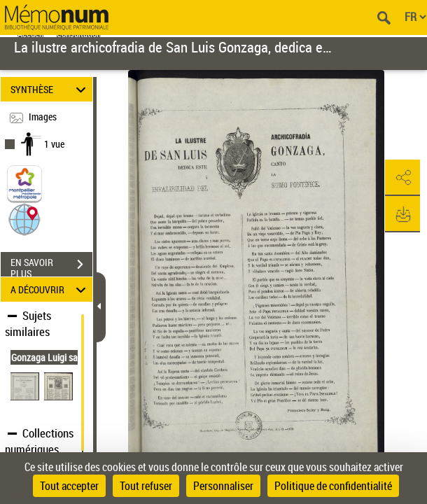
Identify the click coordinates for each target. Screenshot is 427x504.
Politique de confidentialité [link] (333, 486)
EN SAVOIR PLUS (51, 266)
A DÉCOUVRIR (50, 289)
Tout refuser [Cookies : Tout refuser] (146, 486)
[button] (24, 219)
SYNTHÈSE (50, 89)
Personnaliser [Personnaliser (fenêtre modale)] (223, 486)
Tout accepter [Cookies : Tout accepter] (69, 486)
